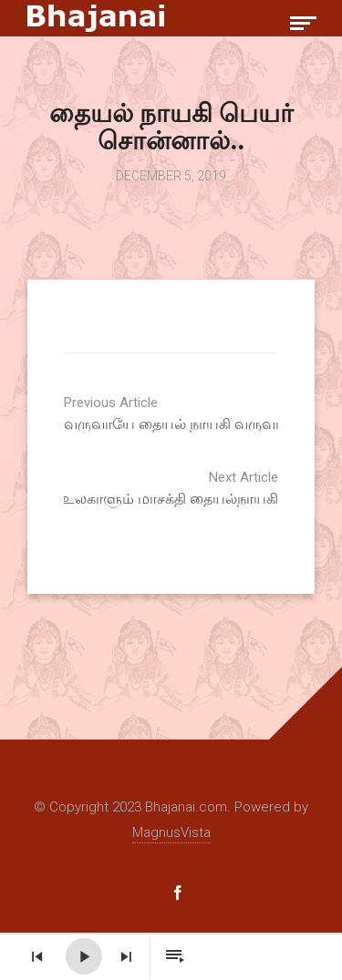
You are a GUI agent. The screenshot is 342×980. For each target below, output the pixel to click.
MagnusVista (171, 832)
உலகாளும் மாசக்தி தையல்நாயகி (141, 488)
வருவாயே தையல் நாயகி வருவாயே (201, 413)
